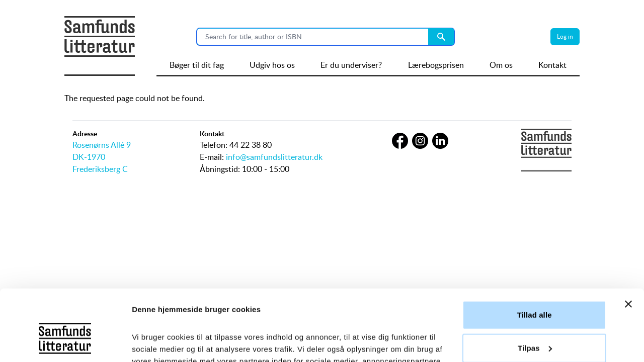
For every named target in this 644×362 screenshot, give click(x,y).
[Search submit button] (441, 37)
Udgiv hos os (272, 65)
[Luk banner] (628, 233)
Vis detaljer (152, 342)
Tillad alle (534, 244)
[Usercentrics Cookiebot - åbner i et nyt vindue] (65, 342)
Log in (565, 36)
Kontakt (552, 65)
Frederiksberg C (100, 169)
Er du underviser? (351, 65)
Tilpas (535, 277)
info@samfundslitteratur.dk (274, 157)
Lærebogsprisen (436, 65)
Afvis (534, 310)
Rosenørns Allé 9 (102, 145)
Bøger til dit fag (197, 65)
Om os (501, 65)
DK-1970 (89, 157)
